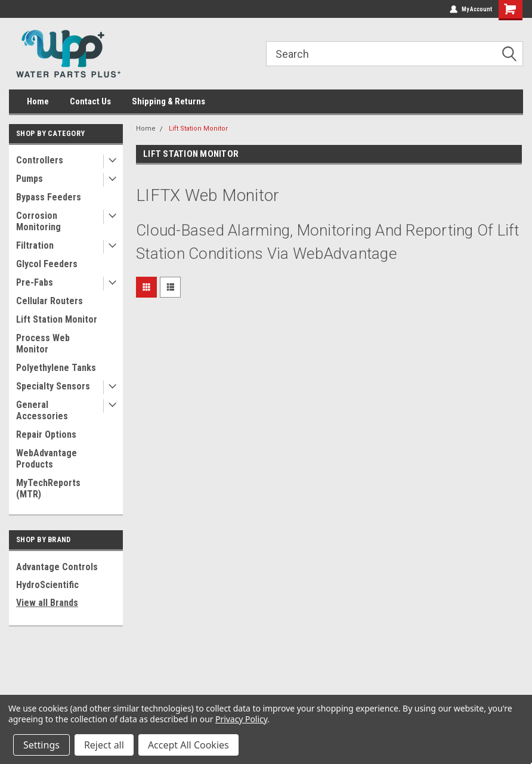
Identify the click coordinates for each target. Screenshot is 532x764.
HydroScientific (47, 585)
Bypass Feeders (49, 197)
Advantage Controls (57, 567)
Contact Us (90, 101)
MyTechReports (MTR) (48, 488)
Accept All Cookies (188, 745)
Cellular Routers (50, 301)
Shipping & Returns (168, 101)
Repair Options (46, 434)
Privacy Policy (241, 719)
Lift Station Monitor (57, 319)
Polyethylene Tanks (56, 368)
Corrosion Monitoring (38, 221)
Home (38, 101)
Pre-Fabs (35, 282)
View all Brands (47, 603)
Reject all (104, 745)
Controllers (40, 160)
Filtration (35, 245)
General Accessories (42, 410)
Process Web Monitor (43, 344)
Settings (41, 745)
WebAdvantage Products (47, 459)
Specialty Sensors (53, 386)
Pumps (30, 179)
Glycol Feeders (47, 264)
